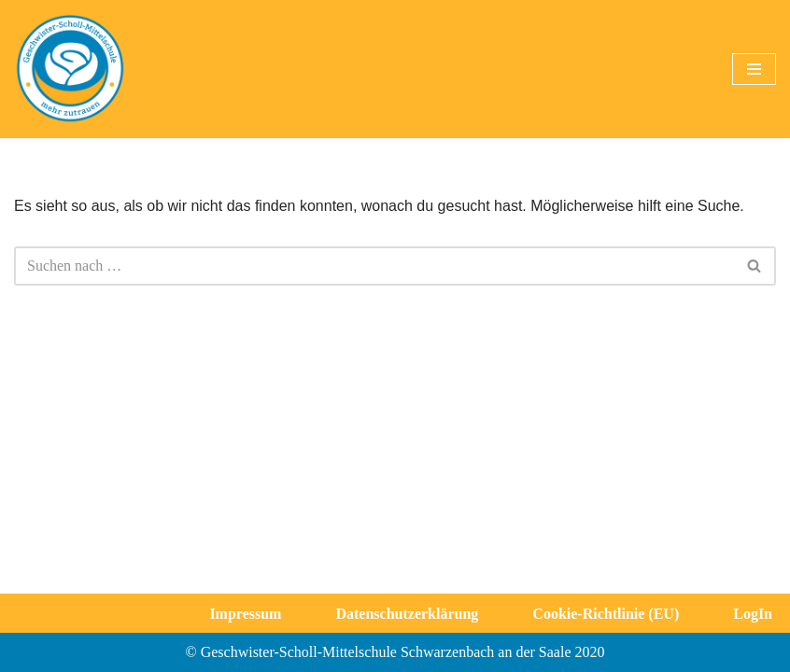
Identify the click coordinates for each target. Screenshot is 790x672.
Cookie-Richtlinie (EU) (606, 614)
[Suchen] (374, 266)
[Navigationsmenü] (754, 69)
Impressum (245, 614)
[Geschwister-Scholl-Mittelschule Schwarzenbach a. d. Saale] (70, 69)
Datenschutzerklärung (407, 614)
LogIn (753, 614)
